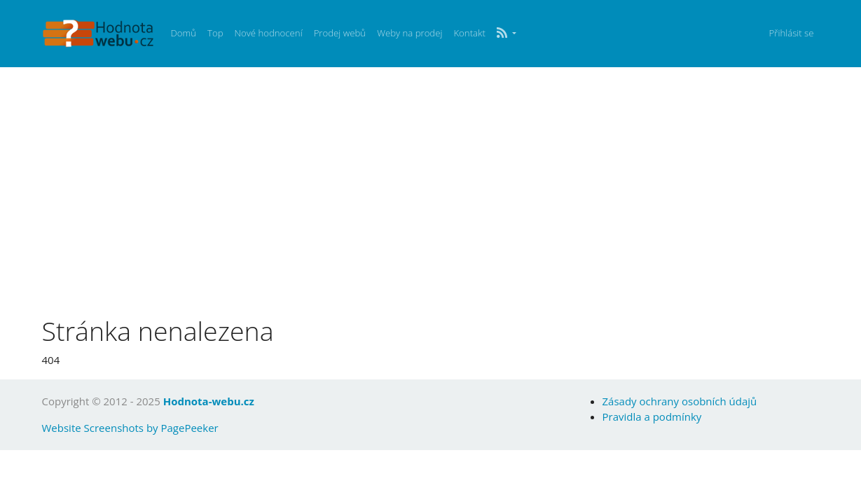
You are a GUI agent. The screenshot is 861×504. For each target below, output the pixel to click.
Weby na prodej (409, 33)
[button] (507, 34)
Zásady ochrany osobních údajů (680, 401)
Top (215, 33)
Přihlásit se (792, 33)
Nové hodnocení (268, 33)
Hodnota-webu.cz (209, 401)
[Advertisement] (431, 195)
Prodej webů (340, 33)
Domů (184, 33)
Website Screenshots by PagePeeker (130, 428)
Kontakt (469, 33)
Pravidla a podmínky (652, 416)
